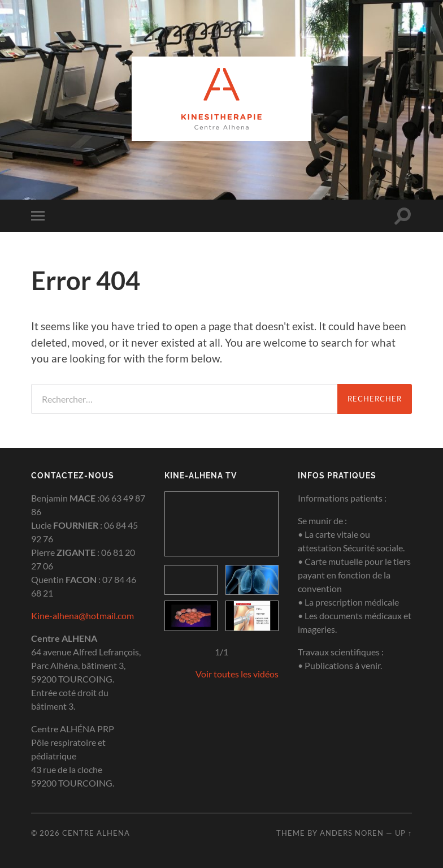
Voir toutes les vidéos (237, 674)
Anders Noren (352, 833)
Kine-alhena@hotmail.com (82, 616)
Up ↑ (403, 833)
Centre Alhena (96, 833)
